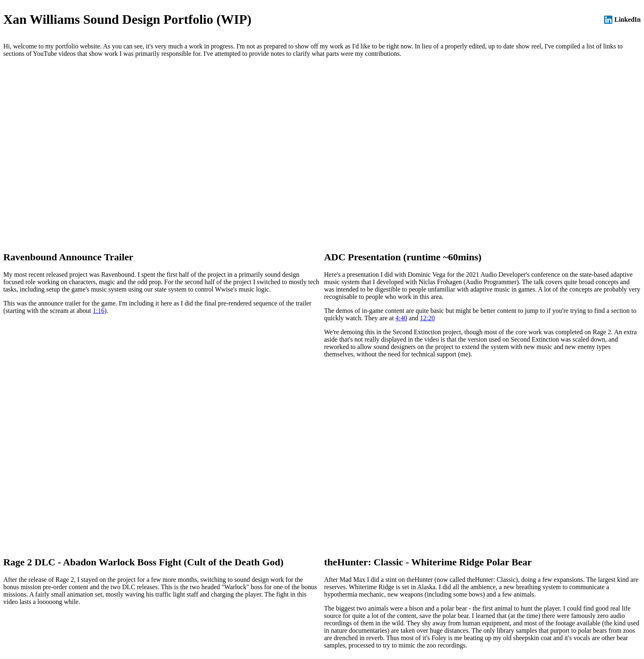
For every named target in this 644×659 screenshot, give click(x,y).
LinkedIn (622, 20)
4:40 (401, 318)
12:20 (427, 318)
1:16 (99, 311)
